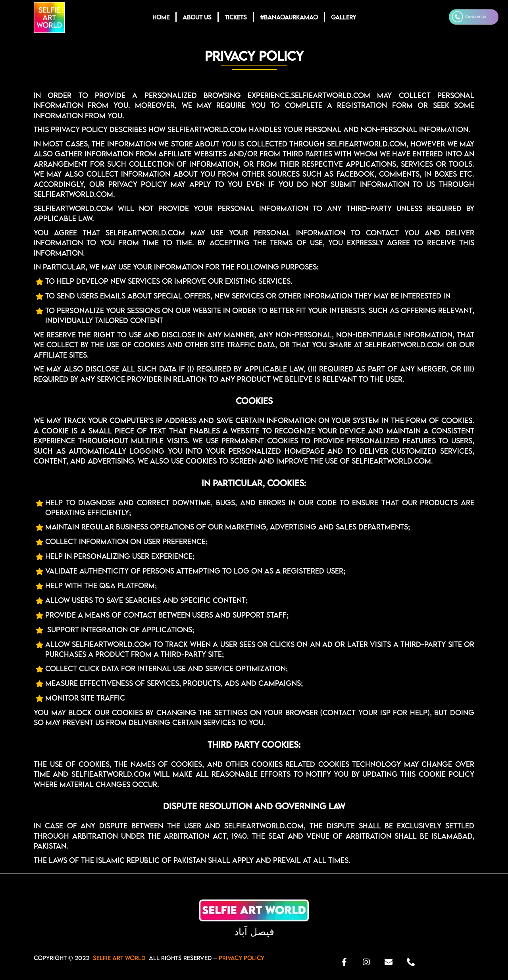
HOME (161, 17)
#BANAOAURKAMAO (289, 17)
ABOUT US (197, 17)
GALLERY (343, 17)
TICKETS (236, 17)
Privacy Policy (241, 958)
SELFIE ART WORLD (119, 958)
